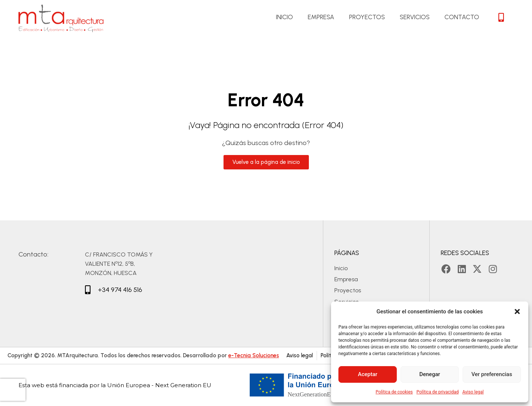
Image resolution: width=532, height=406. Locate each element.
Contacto (462, 17)
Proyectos (367, 17)
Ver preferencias (492, 374)
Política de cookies (394, 392)
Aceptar (368, 374)
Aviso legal (473, 392)
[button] (517, 312)
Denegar (430, 374)
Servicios (415, 17)
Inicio (284, 17)
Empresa (321, 17)
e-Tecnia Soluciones (254, 355)
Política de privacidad (437, 392)
